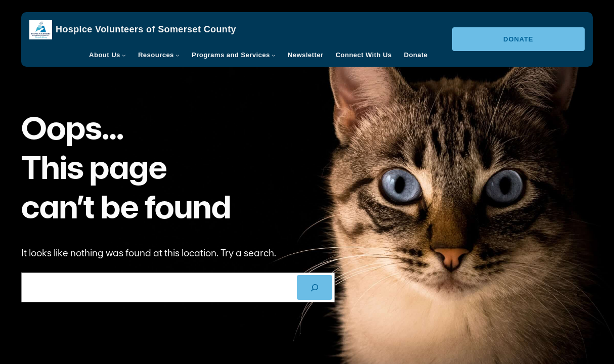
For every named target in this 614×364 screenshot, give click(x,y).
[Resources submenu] (178, 55)
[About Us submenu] (124, 55)
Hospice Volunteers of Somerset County (146, 29)
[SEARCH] (315, 287)
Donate (518, 39)
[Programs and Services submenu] (274, 55)
